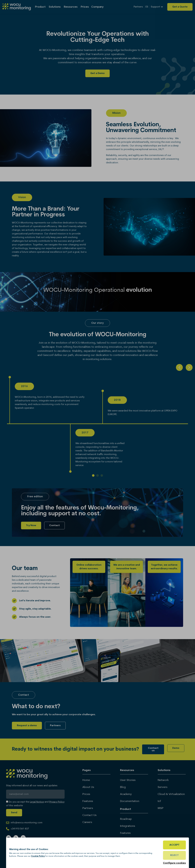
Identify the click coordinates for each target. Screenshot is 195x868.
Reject (174, 855)
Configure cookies (174, 863)
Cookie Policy (38, 856)
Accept (174, 845)
